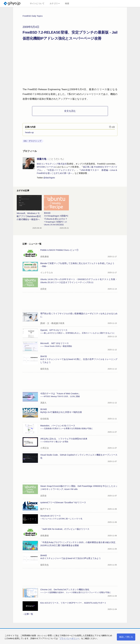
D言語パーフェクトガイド (61, 170)
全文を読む (70, 111)
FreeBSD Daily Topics (33, 16)
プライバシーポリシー (69, 638)
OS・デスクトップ (32, 141)
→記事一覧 (28, 614)
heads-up (29, 132)
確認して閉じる (126, 637)
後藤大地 (51, 159)
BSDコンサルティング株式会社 (52, 164)
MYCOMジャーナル (46, 167)
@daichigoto (49, 178)
